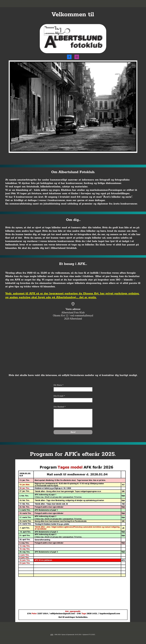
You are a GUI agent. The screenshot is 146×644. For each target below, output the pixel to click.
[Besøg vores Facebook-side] (69, 57)
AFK (52, 635)
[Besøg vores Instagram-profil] (77, 57)
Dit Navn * (58, 385)
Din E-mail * (59, 396)
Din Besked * (60, 407)
